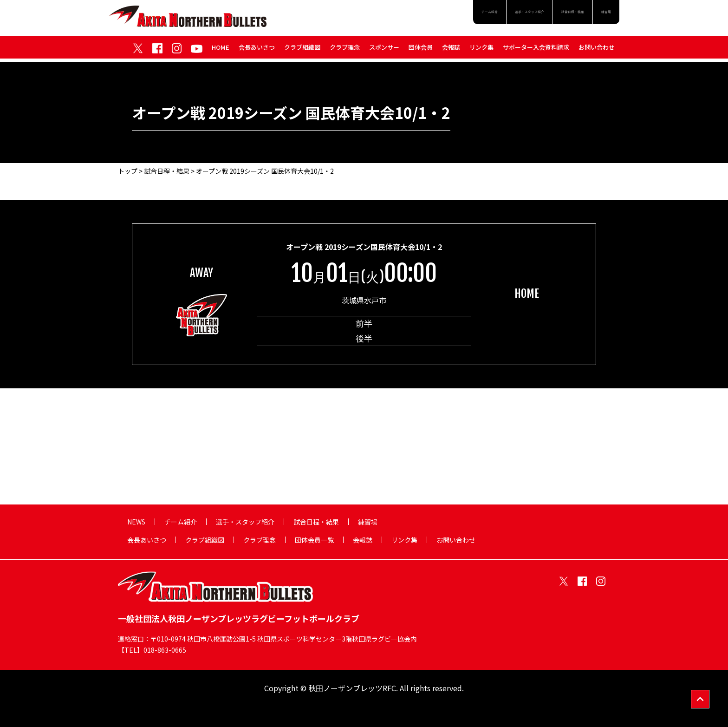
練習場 (601, 15)
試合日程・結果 (552, 15)
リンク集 (481, 50)
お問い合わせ (597, 50)
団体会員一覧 (314, 540)
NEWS (136, 522)
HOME (221, 50)
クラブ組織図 (302, 50)
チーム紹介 (420, 15)
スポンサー (384, 50)
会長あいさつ (257, 50)
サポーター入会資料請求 (536, 50)
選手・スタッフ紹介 (482, 15)
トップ (128, 171)
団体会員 (421, 50)
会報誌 (451, 50)
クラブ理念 (345, 50)
